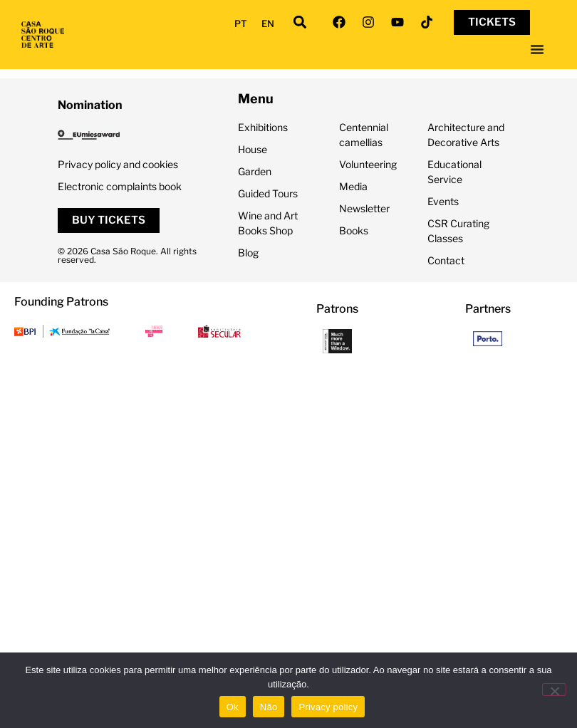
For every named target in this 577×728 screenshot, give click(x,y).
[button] (300, 22)
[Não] (554, 690)
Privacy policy (328, 707)
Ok (233, 707)
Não (269, 707)
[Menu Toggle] (537, 49)
